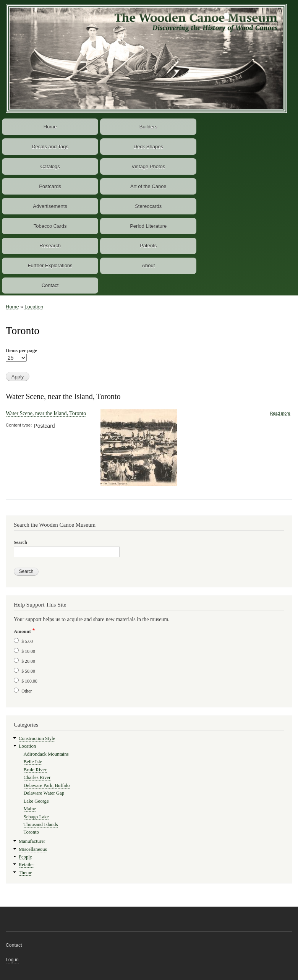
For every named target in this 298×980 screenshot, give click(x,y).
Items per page (21, 350)
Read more (280, 413)
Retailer (26, 865)
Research (50, 246)
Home (50, 127)
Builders (148, 127)
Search (20, 542)
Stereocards (148, 206)
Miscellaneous (33, 849)
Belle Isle (33, 762)
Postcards (50, 186)
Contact (50, 285)
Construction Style (37, 738)
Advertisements (50, 206)
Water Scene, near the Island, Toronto (63, 396)
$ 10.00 (28, 651)
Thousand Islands (41, 824)
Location (34, 307)
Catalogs (50, 166)
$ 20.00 (28, 661)
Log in (12, 960)
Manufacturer (32, 841)
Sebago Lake (36, 817)
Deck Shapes (148, 147)
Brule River (35, 770)
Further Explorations (50, 265)
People (25, 857)
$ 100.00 (29, 681)
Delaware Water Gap (44, 793)
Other (27, 691)
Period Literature (148, 226)
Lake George (36, 801)
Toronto (31, 832)
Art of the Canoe (148, 186)
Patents (148, 246)
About (148, 265)
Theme (26, 873)
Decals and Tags (50, 147)
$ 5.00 (27, 641)
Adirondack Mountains (46, 754)
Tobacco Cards (50, 226)
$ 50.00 (28, 671)
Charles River (37, 777)
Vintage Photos (148, 166)
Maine (30, 809)
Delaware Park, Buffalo (47, 785)
